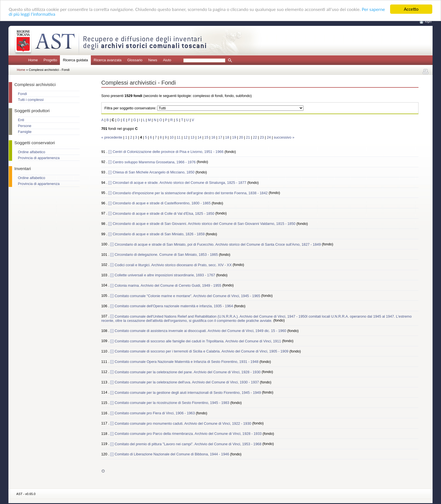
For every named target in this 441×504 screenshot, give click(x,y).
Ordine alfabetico (32, 152)
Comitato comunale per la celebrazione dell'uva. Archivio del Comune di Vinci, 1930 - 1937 (187, 382)
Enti (21, 120)
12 (186, 137)
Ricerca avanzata (108, 60)
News (153, 60)
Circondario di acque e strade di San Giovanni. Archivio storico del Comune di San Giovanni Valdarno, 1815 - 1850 (204, 224)
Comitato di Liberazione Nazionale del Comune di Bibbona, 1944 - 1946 (172, 454)
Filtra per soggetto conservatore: (130, 108)
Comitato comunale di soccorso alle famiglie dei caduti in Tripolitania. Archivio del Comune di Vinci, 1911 (198, 341)
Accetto (411, 9)
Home (33, 60)
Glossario (135, 60)
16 (213, 137)
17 (220, 137)
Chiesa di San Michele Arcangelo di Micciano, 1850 (154, 172)
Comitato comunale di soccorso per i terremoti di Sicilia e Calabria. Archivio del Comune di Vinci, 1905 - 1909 (202, 351)
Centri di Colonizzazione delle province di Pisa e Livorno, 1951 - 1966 (168, 152)
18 (227, 137)
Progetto (50, 60)
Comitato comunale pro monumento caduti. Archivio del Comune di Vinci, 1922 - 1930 (184, 423)
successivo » (284, 137)
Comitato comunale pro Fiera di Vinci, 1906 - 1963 (155, 413)
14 (199, 137)
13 (192, 137)
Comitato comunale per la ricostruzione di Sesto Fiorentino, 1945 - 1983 (173, 403)
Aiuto (167, 60)
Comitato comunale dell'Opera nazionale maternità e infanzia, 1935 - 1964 (174, 306)
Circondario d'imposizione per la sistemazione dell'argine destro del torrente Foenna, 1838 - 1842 (191, 193)
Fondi (22, 94)
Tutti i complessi (31, 100)
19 (234, 137)
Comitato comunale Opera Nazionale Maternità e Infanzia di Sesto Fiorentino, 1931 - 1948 (187, 362)
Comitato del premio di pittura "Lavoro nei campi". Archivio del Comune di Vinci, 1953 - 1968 (189, 444)
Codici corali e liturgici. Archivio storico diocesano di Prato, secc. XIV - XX (174, 265)
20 (241, 137)
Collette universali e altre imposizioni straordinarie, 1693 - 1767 (166, 275)
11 (179, 137)
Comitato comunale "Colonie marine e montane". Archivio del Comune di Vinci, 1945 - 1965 (188, 296)
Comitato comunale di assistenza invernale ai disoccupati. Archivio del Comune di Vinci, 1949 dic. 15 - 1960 (201, 331)
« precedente (112, 137)
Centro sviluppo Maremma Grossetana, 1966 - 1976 (155, 162)
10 (172, 137)
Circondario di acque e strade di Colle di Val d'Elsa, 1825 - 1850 (164, 213)
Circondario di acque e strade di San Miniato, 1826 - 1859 (159, 234)
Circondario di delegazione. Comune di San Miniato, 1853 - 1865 (167, 255)
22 (255, 137)
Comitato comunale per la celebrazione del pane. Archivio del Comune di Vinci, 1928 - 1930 (188, 372)
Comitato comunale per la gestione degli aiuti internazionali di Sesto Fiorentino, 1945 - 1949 (188, 392)
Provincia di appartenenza (39, 158)
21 (248, 137)
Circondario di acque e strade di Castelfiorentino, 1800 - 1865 (162, 203)
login (428, 21)
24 (269, 137)
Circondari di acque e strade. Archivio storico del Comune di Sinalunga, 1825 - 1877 (180, 183)
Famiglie (25, 132)
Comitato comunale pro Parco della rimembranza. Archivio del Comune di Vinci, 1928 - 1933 (189, 434)
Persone (25, 126)
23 (262, 137)
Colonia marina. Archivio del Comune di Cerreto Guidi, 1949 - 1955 (169, 285)
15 (206, 137)
